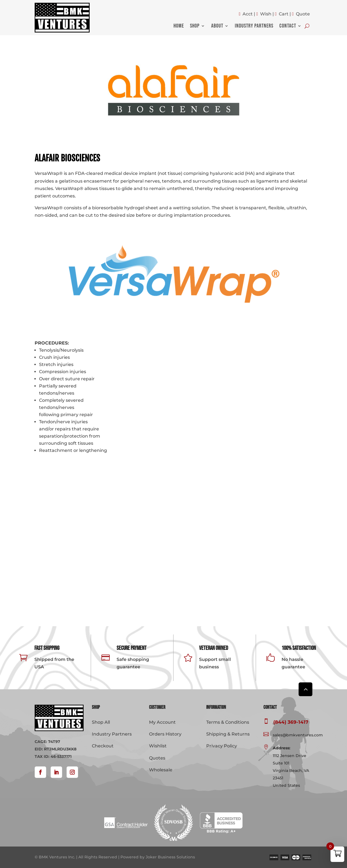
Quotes (157, 758)
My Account (162, 722)
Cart (284, 14)
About (217, 27)
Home (179, 27)
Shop (195, 27)
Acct (248, 14)
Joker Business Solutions (170, 857)
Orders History (165, 734)
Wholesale (161, 770)
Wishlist (158, 746)
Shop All (101, 722)
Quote (303, 14)
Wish (266, 14)
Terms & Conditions (228, 722)
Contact (288, 27)
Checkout (103, 746)
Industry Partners (254, 27)
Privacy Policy (222, 746)
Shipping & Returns (228, 734)
